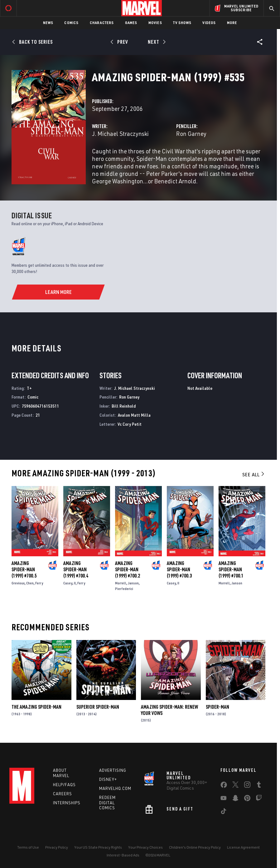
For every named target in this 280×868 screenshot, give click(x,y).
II (75, 583)
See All (254, 474)
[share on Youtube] (224, 799)
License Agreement (243, 847)
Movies (155, 23)
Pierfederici (124, 589)
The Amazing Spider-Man (36, 707)
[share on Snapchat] (235, 799)
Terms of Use (28, 847)
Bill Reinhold (124, 406)
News (48, 23)
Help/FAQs (64, 785)
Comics (71, 23)
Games (131, 23)
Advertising (113, 770)
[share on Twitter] (235, 786)
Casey (68, 583)
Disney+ (108, 779)
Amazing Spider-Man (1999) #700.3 (179, 569)
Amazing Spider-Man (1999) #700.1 (231, 569)
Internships (67, 803)
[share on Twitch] (259, 799)
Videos (209, 23)
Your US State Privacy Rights (98, 847)
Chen (30, 583)
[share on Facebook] (224, 786)
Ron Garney (191, 134)
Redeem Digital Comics (107, 803)
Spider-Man (217, 707)
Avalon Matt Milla (134, 415)
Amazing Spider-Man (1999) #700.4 (76, 569)
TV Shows (182, 23)
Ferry (39, 583)
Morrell (121, 583)
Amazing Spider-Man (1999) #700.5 (24, 569)
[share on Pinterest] (247, 799)
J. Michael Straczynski (120, 134)
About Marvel (61, 773)
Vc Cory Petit (130, 424)
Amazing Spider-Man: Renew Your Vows (169, 710)
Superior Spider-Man (98, 707)
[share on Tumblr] (259, 786)
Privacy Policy (57, 847)
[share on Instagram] (247, 786)
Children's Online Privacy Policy (195, 847)
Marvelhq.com (115, 788)
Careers (63, 794)
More (232, 23)
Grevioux (18, 583)
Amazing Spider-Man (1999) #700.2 (128, 569)
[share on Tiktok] (224, 812)
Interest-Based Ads (123, 855)
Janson (133, 583)
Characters (102, 23)
